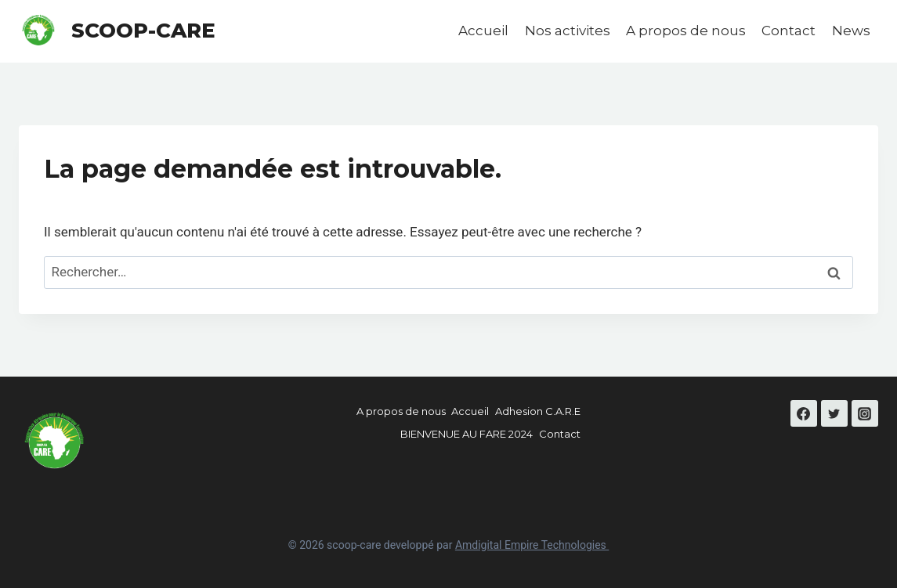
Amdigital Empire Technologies (532, 545)
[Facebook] (804, 413)
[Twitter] (834, 413)
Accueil (483, 31)
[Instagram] (865, 413)
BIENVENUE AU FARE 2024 (467, 434)
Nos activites (568, 31)
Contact (788, 31)
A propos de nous (686, 31)
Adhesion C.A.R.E (538, 411)
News (851, 31)
